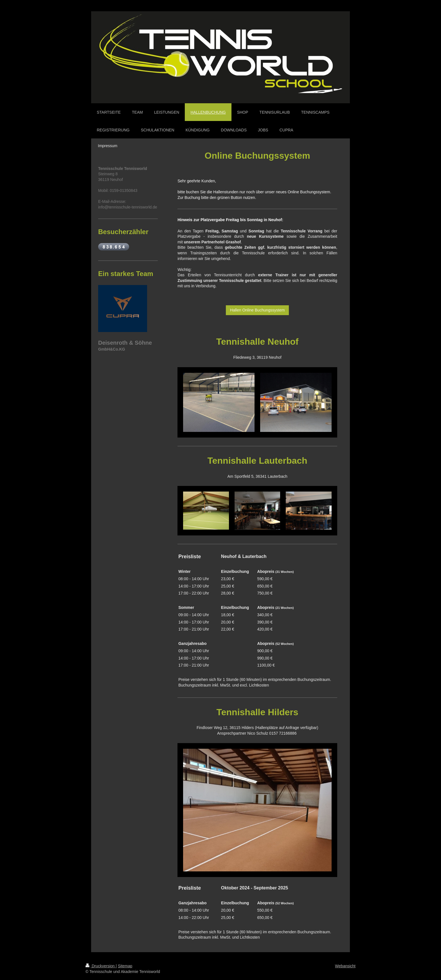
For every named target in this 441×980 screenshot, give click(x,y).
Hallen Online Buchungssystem (257, 310)
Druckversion (101, 966)
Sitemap (125, 966)
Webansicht (345, 966)
